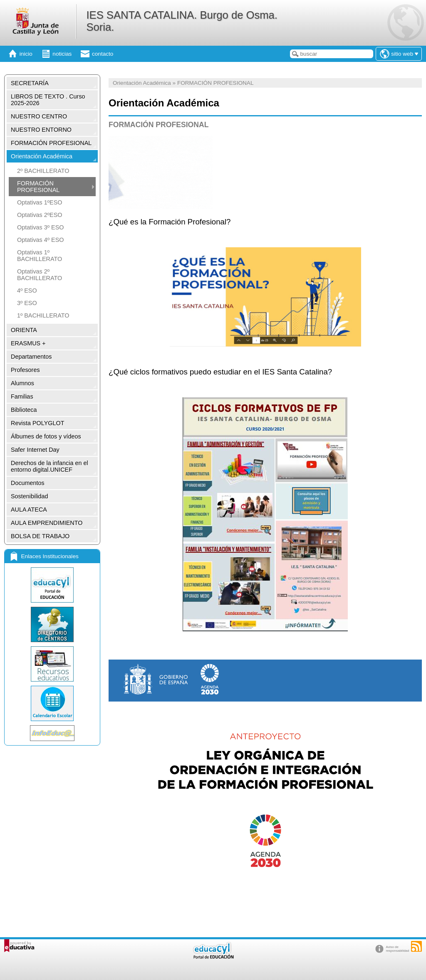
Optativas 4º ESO (40, 240)
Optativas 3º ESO (40, 227)
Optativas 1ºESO (40, 202)
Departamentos (31, 357)
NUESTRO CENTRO (39, 116)
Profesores (25, 370)
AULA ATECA (29, 510)
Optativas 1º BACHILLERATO (40, 256)
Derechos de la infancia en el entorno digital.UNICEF (50, 466)
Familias (22, 396)
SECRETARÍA (30, 83)
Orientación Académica (42, 156)
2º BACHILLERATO (43, 171)
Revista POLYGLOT (38, 423)
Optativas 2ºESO (40, 215)
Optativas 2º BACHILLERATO (40, 275)
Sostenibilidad (30, 496)
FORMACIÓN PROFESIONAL (51, 143)
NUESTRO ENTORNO (41, 130)
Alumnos (22, 383)
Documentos (28, 483)
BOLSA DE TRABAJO (40, 536)
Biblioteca (24, 410)
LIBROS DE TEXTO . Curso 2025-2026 (48, 100)
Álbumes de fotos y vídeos (46, 436)
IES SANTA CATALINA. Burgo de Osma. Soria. (182, 21)
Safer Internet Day (35, 450)
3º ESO (27, 303)
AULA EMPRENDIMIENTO (47, 523)
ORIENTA (24, 330)
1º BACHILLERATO (43, 315)
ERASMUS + (28, 343)
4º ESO (27, 291)
